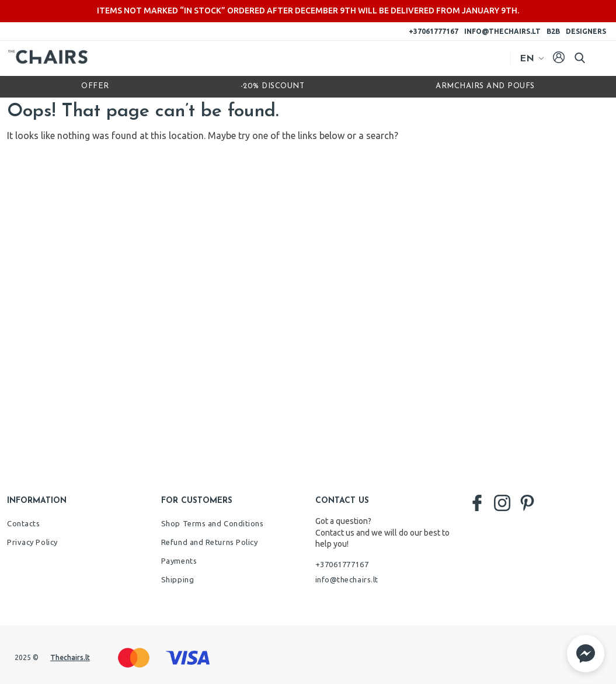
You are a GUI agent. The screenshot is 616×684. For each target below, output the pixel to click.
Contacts (23, 523)
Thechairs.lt (70, 657)
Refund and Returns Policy (210, 542)
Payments (179, 561)
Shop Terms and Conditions (213, 523)
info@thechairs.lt (502, 31)
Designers (586, 31)
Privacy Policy (32, 542)
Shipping (178, 579)
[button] (586, 654)
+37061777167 (434, 31)
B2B (553, 31)
